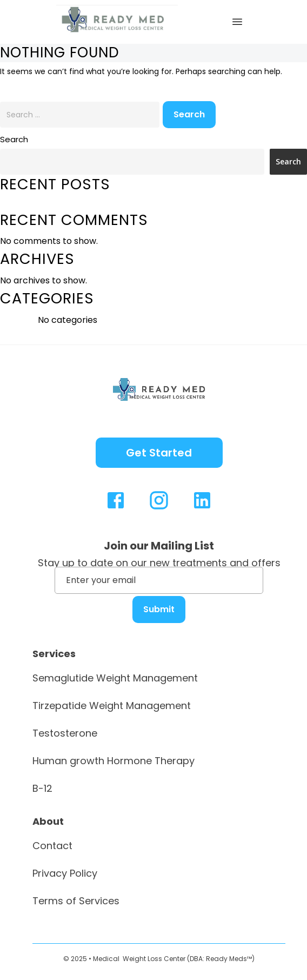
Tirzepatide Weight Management (112, 706)
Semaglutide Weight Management (115, 678)
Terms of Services (76, 901)
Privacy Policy (65, 873)
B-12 (42, 788)
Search (14, 140)
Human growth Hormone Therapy (114, 761)
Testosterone (65, 733)
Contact (52, 846)
